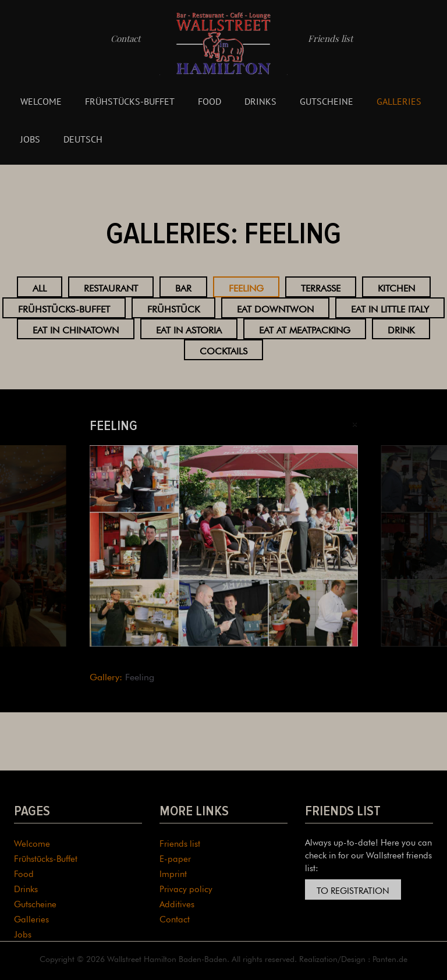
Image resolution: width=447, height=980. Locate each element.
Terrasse (321, 287)
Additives (177, 903)
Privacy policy (186, 888)
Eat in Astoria (189, 329)
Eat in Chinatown (76, 329)
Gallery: (106, 676)
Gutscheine (327, 101)
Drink (401, 329)
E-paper (175, 858)
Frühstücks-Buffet (130, 101)
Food (210, 101)
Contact (125, 38)
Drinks (260, 101)
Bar (183, 287)
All (40, 287)
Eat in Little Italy (390, 308)
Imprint (173, 873)
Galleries (399, 101)
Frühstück (173, 308)
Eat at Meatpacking (305, 329)
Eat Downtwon (275, 308)
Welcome (41, 101)
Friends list (330, 38)
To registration (353, 890)
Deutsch (83, 139)
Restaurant (111, 287)
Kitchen (396, 287)
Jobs (30, 139)
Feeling (246, 287)
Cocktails (223, 350)
